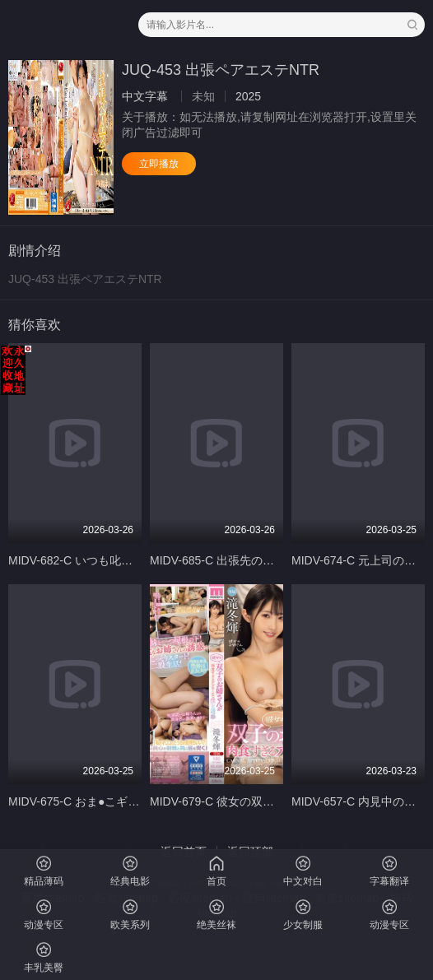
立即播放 (159, 164)
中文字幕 (145, 96)
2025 (248, 96)
